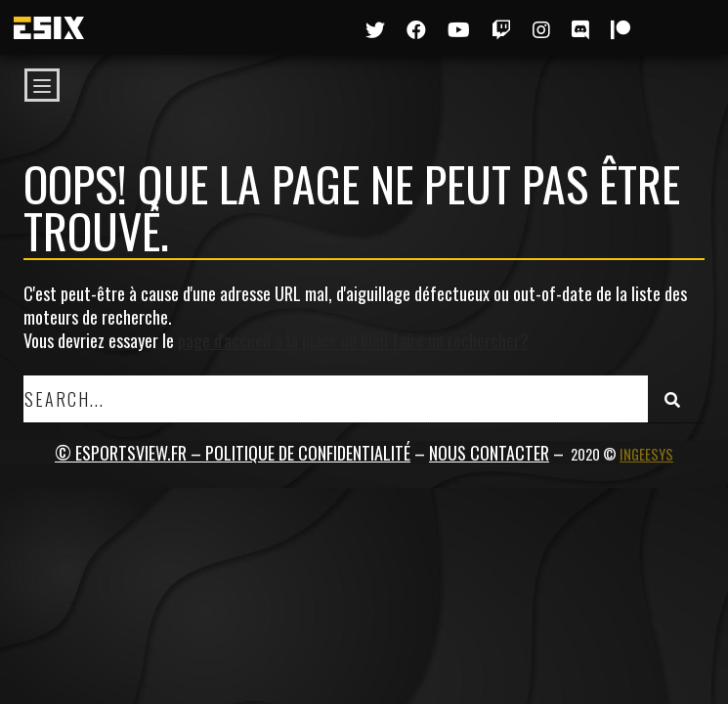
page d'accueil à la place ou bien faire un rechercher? (353, 340)
